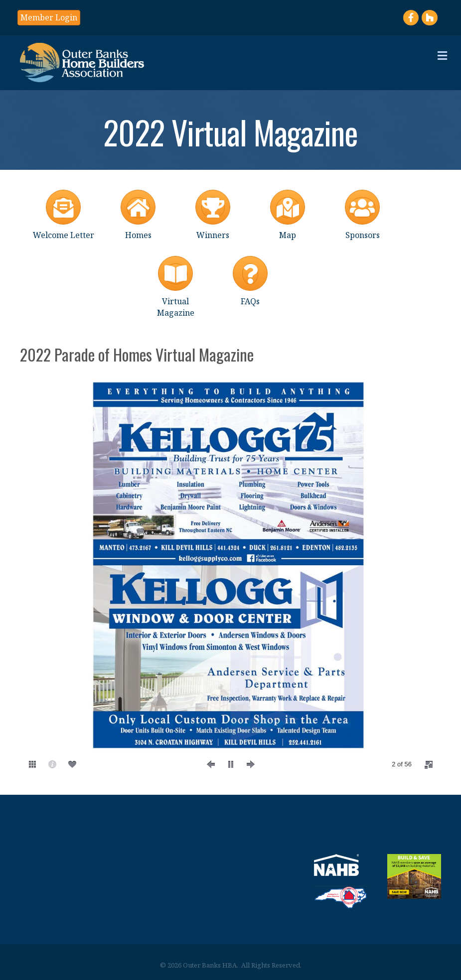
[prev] (211, 764)
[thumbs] (32, 764)
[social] (72, 764)
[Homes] (138, 213)
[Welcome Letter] (64, 213)
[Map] (288, 213)
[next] (251, 764)
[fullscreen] (429, 765)
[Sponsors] (362, 213)
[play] (231, 764)
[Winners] (213, 213)
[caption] (52, 764)
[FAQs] (250, 279)
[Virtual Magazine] (175, 285)
